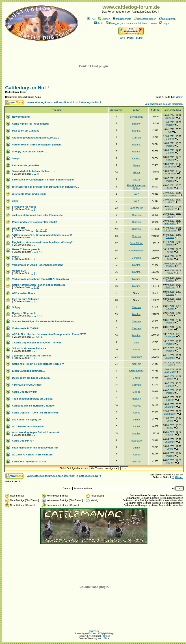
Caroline (136, 258)
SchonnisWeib (170, 195)
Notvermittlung (21, 117)
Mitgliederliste (122, 19)
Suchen (104, 19)
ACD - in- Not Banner (24, 293)
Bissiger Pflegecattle (24, 313)
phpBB (87, 634)
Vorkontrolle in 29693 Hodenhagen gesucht (37, 265)
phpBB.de (105, 639)
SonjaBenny (136, 117)
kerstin (170, 379)
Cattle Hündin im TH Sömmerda (31, 124)
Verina (136, 172)
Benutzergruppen (145, 19)
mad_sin (136, 364)
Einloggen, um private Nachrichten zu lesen (131, 23)
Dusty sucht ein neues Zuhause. (31, 378)
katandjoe (136, 357)
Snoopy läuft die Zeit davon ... (30, 152)
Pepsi (15, 257)
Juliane (136, 349)
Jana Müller (136, 208)
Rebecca (136, 406)
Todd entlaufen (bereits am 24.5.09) (33, 399)
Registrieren (167, 19)
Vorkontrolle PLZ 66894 (26, 328)
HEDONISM (104, 636)
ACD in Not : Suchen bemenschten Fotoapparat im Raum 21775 (49, 334)
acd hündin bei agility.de (26, 420)
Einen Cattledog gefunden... (28, 371)
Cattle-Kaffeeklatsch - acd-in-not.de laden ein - (39, 285)
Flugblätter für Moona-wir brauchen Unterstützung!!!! (43, 242)
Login (164, 23)
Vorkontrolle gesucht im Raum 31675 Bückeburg (40, 279)
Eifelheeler (170, 118)
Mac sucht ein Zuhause (26, 131)
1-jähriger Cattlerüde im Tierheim (31, 356)
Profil (99, 23)
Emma (136, 420)
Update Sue (19, 271)
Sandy (136, 426)
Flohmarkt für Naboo (24, 207)
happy (170, 273)
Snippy (16, 307)
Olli (170, 132)
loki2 (136, 194)
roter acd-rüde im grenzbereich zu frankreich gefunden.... (45, 187)
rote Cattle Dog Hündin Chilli (29, 194)
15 (41, 230)
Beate (170, 365)
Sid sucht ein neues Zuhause (29, 348)
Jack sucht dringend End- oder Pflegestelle (37, 215)
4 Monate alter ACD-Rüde (27, 385)
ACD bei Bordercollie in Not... (29, 426)
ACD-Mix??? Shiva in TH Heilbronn (33, 455)
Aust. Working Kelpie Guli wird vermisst (36, 432)
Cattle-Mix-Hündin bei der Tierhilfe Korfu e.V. (38, 364)
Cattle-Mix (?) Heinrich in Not (29, 462)
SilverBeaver (170, 414)
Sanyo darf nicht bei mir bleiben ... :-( (34, 171)
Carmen (136, 138)
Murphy (136, 124)
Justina (136, 413)
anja (136, 343)
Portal (131, 38)
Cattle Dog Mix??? (23, 441)
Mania (136, 165)
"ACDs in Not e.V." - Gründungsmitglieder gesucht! (42, 235)
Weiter (179, 97)
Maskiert (170, 209)
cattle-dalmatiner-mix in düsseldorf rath (35, 448)
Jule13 (136, 180)
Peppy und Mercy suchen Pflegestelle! (35, 222)
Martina (136, 131)
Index (139, 38)
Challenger (170, 287)
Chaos (136, 378)
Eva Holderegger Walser (136, 187)
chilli (15, 201)
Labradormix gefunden (25, 165)
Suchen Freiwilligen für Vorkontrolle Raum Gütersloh (43, 321)
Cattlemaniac (170, 167)
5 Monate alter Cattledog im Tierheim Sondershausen (43, 180)
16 (44, 230)
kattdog (136, 158)
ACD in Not (19, 228)
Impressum (94, 631)
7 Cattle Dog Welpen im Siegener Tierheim (37, 343)
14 (37, 230)
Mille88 (136, 392)
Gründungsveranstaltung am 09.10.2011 (35, 138)
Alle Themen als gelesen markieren (164, 104)
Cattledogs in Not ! (27, 88)
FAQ (91, 19)
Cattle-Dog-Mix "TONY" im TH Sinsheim (35, 413)
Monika (136, 433)
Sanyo (16, 158)
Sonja (170, 216)
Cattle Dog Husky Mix (25, 392)
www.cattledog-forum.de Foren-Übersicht (51, 102)
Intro (122, 38)
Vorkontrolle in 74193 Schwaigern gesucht (37, 145)
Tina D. (170, 330)
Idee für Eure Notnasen (26, 299)
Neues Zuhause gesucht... (27, 249)
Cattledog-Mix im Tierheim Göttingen (34, 406)
